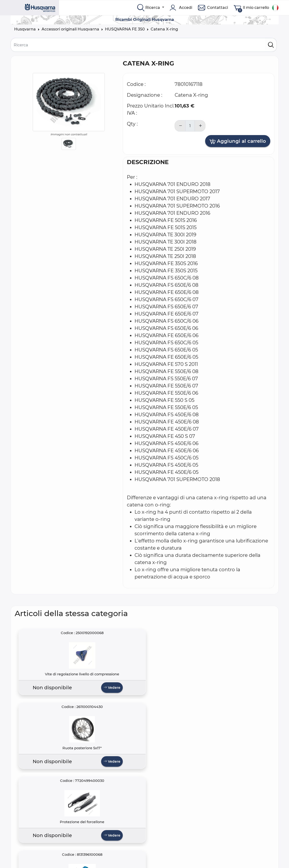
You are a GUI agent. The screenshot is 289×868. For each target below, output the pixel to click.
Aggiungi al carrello (238, 141)
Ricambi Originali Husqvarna (145, 20)
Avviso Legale (94, 859)
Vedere (59, 695)
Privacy (88, 854)
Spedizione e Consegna (104, 865)
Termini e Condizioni (101, 848)
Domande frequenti (34, 848)
